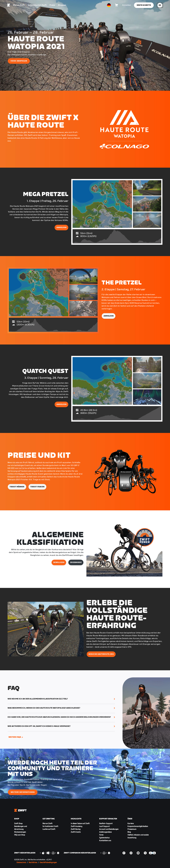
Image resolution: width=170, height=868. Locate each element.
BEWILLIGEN (59, 562)
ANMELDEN (61, 227)
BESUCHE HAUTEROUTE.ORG (101, 654)
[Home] (9, 5)
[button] (61, 699)
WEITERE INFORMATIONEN (23, 792)
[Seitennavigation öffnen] (160, 5)
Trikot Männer (17, 487)
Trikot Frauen (37, 487)
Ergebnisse (76, 562)
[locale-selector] (109, 5)
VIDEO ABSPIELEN (19, 61)
